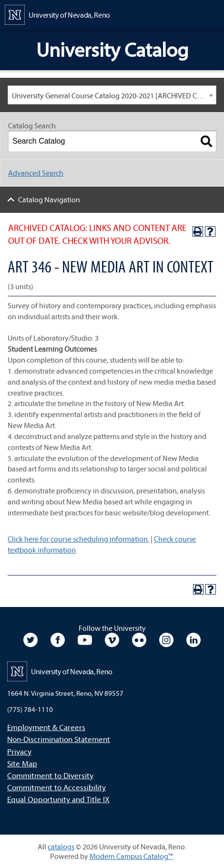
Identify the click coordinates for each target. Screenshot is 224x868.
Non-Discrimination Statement (59, 739)
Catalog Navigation (49, 199)
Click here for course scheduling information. (78, 539)
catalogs (61, 847)
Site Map (22, 763)
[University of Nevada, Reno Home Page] (57, 14)
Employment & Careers (46, 727)
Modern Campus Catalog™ (131, 856)
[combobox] (112, 95)
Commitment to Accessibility (56, 787)
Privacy (19, 751)
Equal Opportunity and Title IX (58, 799)
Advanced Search (36, 173)
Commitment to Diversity (50, 775)
